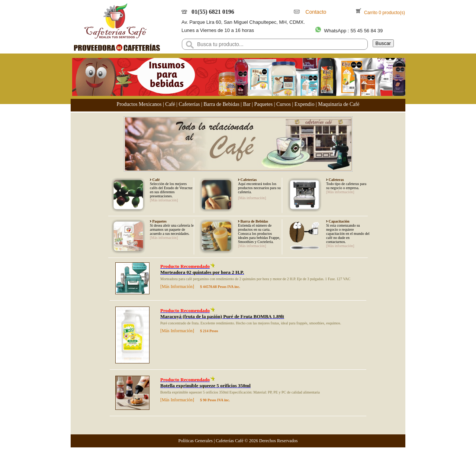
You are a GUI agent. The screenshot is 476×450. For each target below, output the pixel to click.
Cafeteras (336, 180)
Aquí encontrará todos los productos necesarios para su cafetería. (259, 188)
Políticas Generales (196, 441)
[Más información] (164, 200)
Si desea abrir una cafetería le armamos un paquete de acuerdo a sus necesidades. (172, 229)
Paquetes (263, 104)
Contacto (315, 12)
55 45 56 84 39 (366, 31)
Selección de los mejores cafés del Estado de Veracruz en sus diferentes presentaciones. (171, 190)
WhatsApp (335, 31)
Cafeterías (189, 104)
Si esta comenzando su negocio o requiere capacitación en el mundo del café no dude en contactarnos (348, 234)
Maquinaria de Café (339, 104)
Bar (247, 104)
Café (170, 104)
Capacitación (339, 221)
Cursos (284, 104)
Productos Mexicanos (139, 104)
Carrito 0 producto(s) (384, 13)
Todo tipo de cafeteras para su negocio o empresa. (346, 186)
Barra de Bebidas (221, 104)
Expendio (305, 104)
